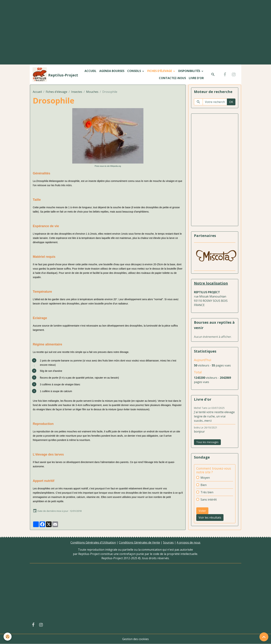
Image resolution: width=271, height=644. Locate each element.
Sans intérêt (209, 500)
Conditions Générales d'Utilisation (93, 542)
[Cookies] (8, 637)
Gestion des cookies (135, 639)
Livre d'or (196, 78)
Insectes (77, 92)
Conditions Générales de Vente (139, 542)
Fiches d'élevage (160, 71)
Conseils (134, 71)
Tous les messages (207, 442)
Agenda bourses (112, 71)
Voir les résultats (210, 518)
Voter (202, 511)
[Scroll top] (264, 637)
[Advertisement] (136, 27)
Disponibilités (190, 71)
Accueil (90, 71)
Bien (204, 485)
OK (231, 102)
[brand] (51, 74)
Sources (168, 542)
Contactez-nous (172, 78)
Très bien (207, 492)
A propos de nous (189, 542)
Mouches (92, 92)
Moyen (205, 478)
